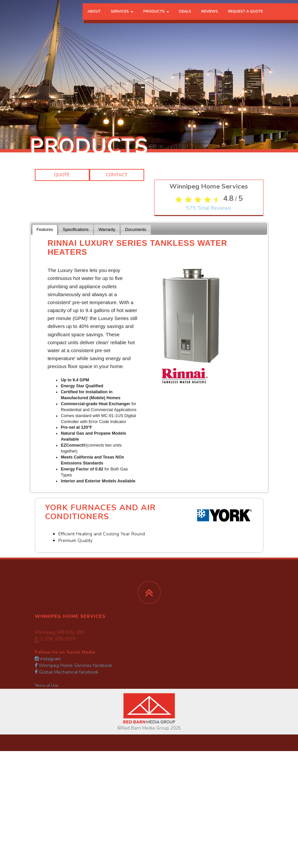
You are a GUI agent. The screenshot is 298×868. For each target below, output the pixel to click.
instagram (48, 659)
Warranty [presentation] (107, 230)
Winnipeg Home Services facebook (74, 665)
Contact (117, 175)
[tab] (45, 230)
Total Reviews (209, 321)
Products (156, 18)
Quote (62, 175)
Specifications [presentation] (76, 230)
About (94, 18)
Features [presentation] (45, 230)
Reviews (210, 18)
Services (122, 18)
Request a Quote (245, 18)
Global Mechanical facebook (67, 672)
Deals (185, 18)
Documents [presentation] (136, 230)
